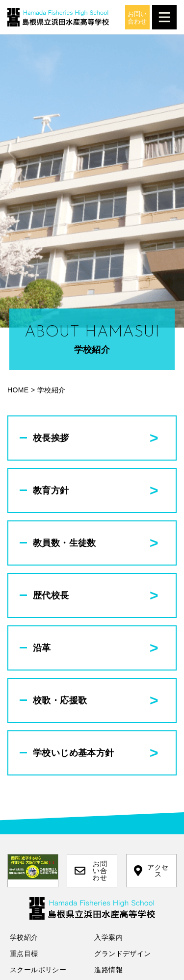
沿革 (42, 648)
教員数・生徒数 (65, 543)
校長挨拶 (51, 438)
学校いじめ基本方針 (74, 753)
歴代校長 (51, 595)
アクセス (151, 871)
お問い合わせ (91, 871)
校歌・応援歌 (60, 700)
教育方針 (51, 490)
